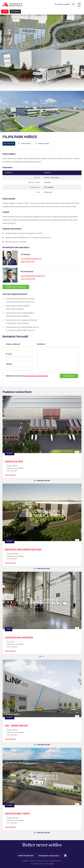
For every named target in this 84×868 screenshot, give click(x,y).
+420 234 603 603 (26, 856)
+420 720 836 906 (28, 279)
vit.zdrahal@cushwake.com (31, 259)
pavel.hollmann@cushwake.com (33, 276)
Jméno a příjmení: (14, 344)
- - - (42, 657)
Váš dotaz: (42, 344)
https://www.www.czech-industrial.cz (12, 4)
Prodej (5, 11)
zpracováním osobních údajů (36, 376)
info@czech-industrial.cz (49, 856)
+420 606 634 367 (28, 262)
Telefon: (9, 364)
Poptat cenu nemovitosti (16, 287)
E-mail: (9, 354)
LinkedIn (65, 856)
